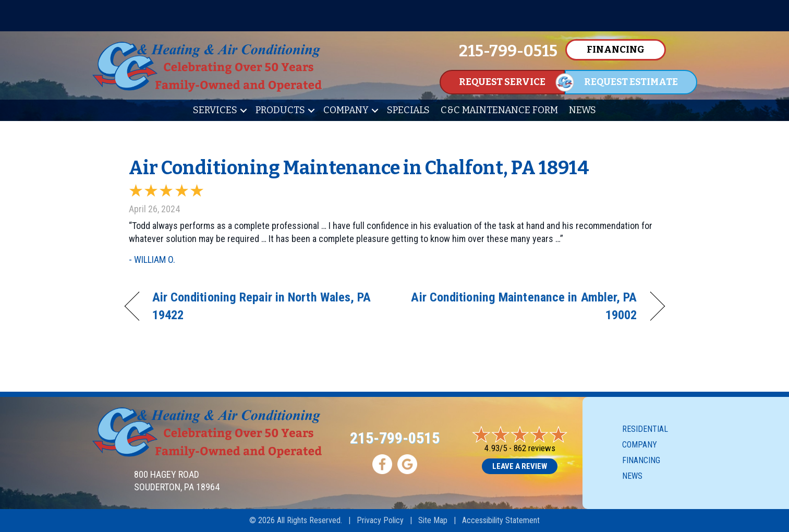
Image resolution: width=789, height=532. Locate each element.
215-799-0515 (395, 438)
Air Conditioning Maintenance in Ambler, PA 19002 (524, 306)
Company (346, 110)
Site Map (433, 520)
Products (280, 110)
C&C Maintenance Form (499, 110)
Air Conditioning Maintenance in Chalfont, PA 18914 (359, 168)
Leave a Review (520, 466)
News (582, 110)
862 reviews (535, 448)
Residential (645, 429)
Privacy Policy (380, 520)
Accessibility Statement (501, 520)
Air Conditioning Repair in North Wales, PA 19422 (262, 306)
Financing (641, 460)
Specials (408, 110)
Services (215, 110)
